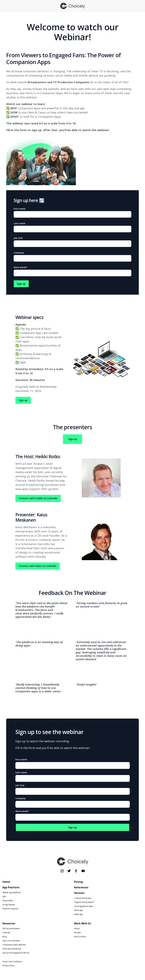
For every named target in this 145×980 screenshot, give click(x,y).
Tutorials (6, 933)
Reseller (78, 933)
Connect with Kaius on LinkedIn (38, 566)
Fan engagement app (83, 906)
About (77, 929)
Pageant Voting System (84, 902)
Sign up (23, 400)
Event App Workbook (12, 949)
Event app (78, 910)
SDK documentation (11, 929)
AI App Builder (9, 905)
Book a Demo (80, 937)
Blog (5, 937)
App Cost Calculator (11, 941)
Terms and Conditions (12, 962)
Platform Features (10, 909)
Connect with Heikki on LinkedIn (38, 498)
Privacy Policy (8, 966)
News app (79, 914)
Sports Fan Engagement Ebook (16, 953)
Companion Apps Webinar (14, 945)
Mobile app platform (12, 893)
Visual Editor (8, 901)
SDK (4, 897)
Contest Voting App (83, 898)
